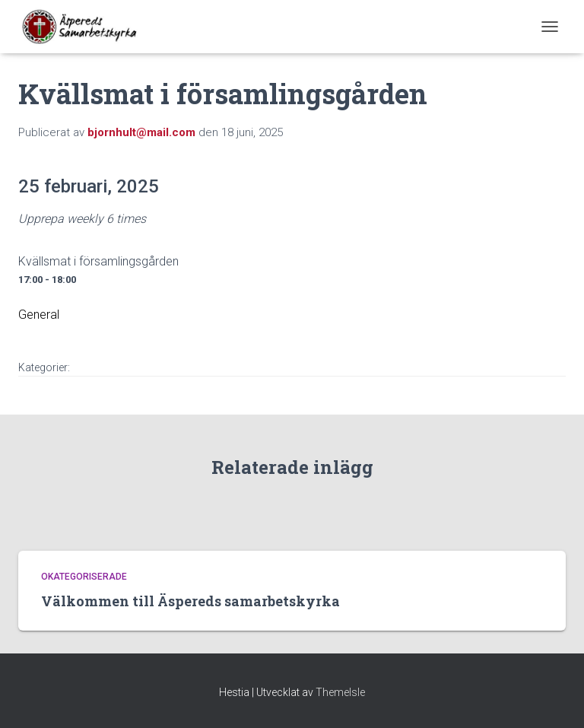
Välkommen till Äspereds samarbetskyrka (190, 601)
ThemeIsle (340, 692)
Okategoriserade (84, 577)
